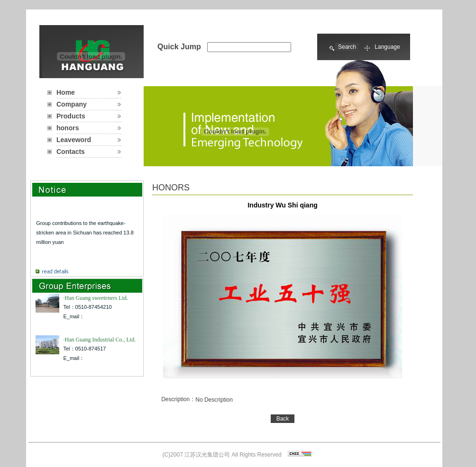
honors (68, 128)
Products (71, 116)
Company (72, 104)
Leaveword (74, 140)
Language (387, 47)
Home (66, 92)
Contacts (71, 152)
